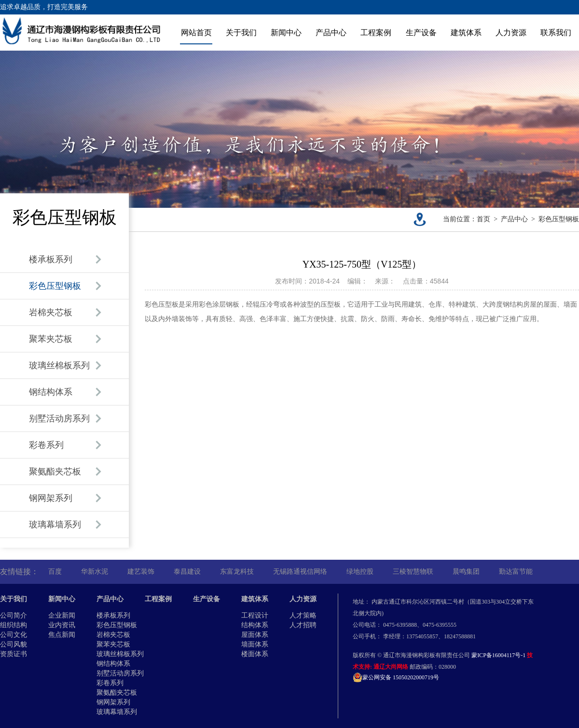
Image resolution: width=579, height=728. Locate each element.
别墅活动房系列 (120, 673)
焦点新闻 (62, 635)
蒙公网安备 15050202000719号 (396, 677)
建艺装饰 (141, 572)
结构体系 (255, 625)
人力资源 (511, 33)
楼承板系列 (113, 615)
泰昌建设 (187, 572)
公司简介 (14, 615)
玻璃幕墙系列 (117, 712)
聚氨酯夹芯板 (117, 693)
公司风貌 (14, 644)
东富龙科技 (237, 572)
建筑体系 (466, 33)
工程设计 (255, 615)
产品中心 (331, 33)
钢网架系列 (113, 702)
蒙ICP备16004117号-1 (498, 655)
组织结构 (14, 625)
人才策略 (303, 615)
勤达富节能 (516, 572)
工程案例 (376, 33)
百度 (55, 572)
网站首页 (196, 33)
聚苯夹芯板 (113, 644)
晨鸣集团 (466, 572)
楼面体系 (255, 654)
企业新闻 (62, 615)
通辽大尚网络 (391, 667)
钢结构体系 (113, 664)
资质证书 (14, 654)
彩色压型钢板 (559, 219)
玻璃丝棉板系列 (120, 654)
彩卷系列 (110, 683)
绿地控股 (360, 572)
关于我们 (241, 33)
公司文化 (14, 635)
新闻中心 (286, 33)
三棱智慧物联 (413, 572)
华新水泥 (95, 572)
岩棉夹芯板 (113, 635)
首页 (483, 219)
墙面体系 (255, 644)
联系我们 (556, 33)
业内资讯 (62, 625)
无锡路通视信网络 (300, 572)
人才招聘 (303, 625)
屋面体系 (255, 635)
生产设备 (421, 33)
